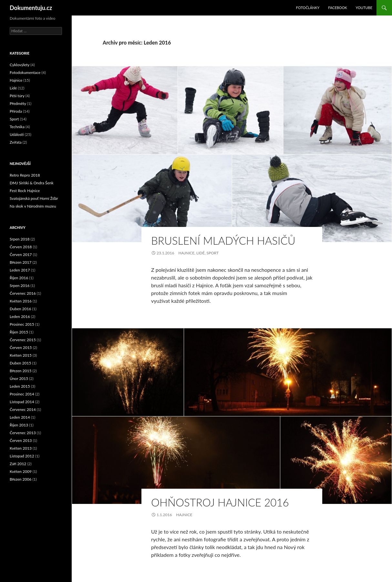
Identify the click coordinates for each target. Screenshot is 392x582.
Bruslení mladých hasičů (223, 240)
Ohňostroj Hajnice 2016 (220, 502)
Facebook (338, 8)
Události (17, 134)
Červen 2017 (21, 255)
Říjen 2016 (19, 278)
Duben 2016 (20, 309)
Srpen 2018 (20, 239)
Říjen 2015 (19, 332)
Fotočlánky (308, 8)
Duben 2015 (20, 363)
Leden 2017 (20, 270)
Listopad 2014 (22, 402)
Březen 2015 (21, 371)
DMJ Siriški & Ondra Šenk (32, 183)
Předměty (18, 103)
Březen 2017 (21, 262)
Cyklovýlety (20, 65)
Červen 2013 (21, 440)
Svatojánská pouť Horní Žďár (34, 198)
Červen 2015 (21, 347)
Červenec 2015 (23, 340)
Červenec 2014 (23, 409)
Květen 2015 (21, 355)
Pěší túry (17, 96)
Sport (212, 253)
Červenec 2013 (23, 433)
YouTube (364, 8)
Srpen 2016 (20, 286)
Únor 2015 (19, 378)
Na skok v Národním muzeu (33, 206)
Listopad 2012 (22, 456)
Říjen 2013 (19, 425)
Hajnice (186, 253)
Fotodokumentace (25, 72)
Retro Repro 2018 (25, 175)
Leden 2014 (20, 417)
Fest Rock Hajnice (25, 191)
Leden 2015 (20, 386)
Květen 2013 (21, 448)
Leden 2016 (20, 317)
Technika (17, 127)
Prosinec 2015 (22, 324)
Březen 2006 (21, 479)
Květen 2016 (21, 301)
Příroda (16, 111)
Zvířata (16, 142)
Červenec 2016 (23, 293)
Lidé (201, 253)
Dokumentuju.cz (31, 8)
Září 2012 (18, 464)
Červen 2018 (21, 247)
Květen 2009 (21, 471)
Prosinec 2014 (22, 394)
